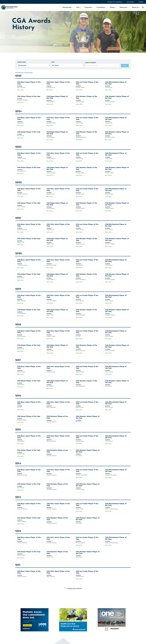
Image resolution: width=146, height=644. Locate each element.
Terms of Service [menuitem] (110, 622)
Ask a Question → (82, 618)
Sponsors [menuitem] (107, 616)
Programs (89, 7)
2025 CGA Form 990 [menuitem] (111, 625)
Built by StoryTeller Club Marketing (73, 641)
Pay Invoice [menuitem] (108, 613)
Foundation (101, 7)
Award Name (22, 62)
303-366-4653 (79, 613)
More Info (21, 90)
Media (113, 7)
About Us (136, 7)
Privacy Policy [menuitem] (109, 619)
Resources (124, 7)
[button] (104, 628)
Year (53, 62)
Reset (125, 66)
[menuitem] (114, 2)
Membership (68, 7)
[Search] (143, 7)
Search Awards (91, 63)
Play (78, 7)
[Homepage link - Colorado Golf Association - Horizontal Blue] (22, 630)
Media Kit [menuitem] (107, 606)
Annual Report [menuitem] (109, 609)
